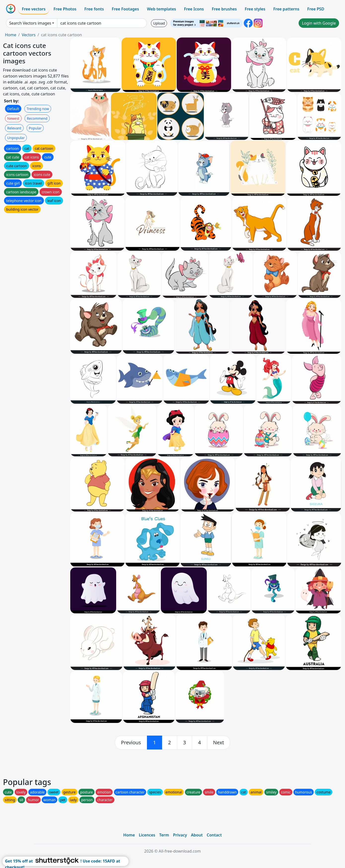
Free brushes (224, 9)
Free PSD (316, 9)
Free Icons (194, 9)
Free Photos (65, 9)
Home (11, 35)
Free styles (255, 9)
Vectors (29, 35)
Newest (13, 118)
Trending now (38, 109)
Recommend (37, 118)
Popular (35, 128)
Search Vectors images (30, 23)
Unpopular (16, 138)
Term (164, 835)
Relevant (14, 128)
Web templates (161, 9)
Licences (147, 835)
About (197, 835)
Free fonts (94, 9)
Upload (159, 23)
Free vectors (34, 9)
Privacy (180, 835)
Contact (214, 835)
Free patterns (286, 9)
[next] (219, 743)
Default (13, 109)
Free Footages (125, 9)
